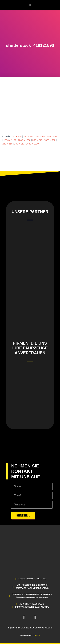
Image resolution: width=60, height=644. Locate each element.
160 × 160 (19, 144)
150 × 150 (16, 136)
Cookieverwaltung (43, 628)
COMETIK (36, 635)
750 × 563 (40, 136)
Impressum (13, 628)
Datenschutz (27, 628)
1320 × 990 (50, 140)
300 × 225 (28, 136)
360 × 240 (37, 140)
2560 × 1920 (32, 144)
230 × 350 (7, 144)
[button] (30, 5)
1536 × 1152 (10, 140)
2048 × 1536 (24, 140)
